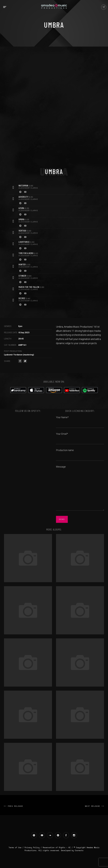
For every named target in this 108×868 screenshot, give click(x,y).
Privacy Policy (32, 847)
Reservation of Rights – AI (57, 847)
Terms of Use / (17, 847)
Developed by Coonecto (72, 850)
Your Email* (80, 437)
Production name (80, 453)
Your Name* (80, 420)
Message (80, 488)
